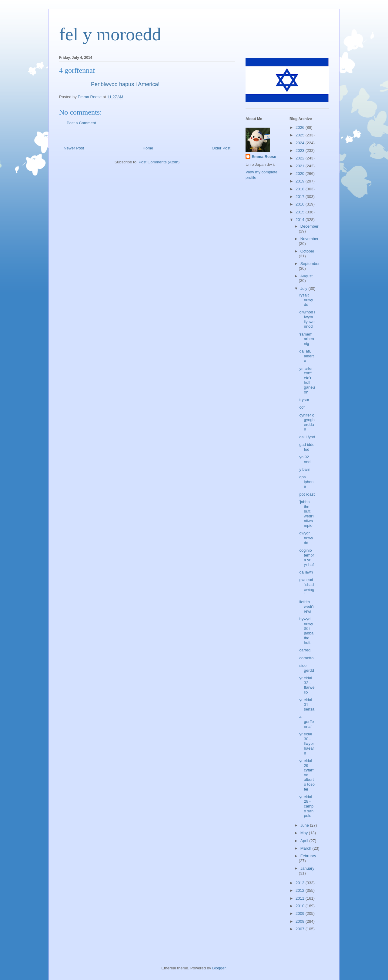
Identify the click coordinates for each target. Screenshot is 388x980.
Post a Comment (81, 123)
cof (302, 407)
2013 (301, 883)
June (305, 825)
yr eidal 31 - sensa (307, 704)
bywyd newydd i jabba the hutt (306, 631)
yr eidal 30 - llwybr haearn (306, 743)
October (307, 251)
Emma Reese (264, 157)
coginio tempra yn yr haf (306, 557)
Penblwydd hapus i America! (126, 84)
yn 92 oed (305, 459)
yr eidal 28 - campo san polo (306, 806)
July (304, 288)
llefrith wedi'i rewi (306, 607)
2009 (301, 913)
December (309, 226)
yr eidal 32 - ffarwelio (307, 685)
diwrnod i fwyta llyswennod (307, 319)
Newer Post (74, 148)
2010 (301, 906)
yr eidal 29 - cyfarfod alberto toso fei (307, 775)
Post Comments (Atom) (159, 162)
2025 (301, 135)
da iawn (306, 572)
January (307, 868)
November (309, 239)
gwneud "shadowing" (307, 587)
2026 (301, 127)
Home (148, 148)
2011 (301, 898)
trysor (304, 400)
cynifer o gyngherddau (307, 422)
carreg (305, 650)
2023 (301, 151)
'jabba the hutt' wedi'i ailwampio (306, 514)
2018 (301, 189)
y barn (305, 469)
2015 (301, 212)
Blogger (219, 968)
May (305, 833)
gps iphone (306, 482)
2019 (301, 181)
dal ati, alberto (306, 356)
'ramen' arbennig (306, 339)
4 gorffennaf (306, 722)
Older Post (221, 148)
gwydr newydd (306, 538)
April (305, 841)
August (306, 276)
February (308, 856)
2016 (301, 204)
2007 (301, 929)
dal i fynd (307, 437)
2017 (301, 197)
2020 (301, 174)
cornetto (306, 658)
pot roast (307, 494)
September (310, 264)
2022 (301, 158)
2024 (301, 143)
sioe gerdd (306, 668)
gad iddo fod (307, 447)
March (306, 848)
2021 (301, 166)
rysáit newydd (306, 300)
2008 (301, 921)
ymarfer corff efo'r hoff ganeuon (307, 380)
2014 (301, 220)
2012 (301, 890)
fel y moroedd (110, 34)
